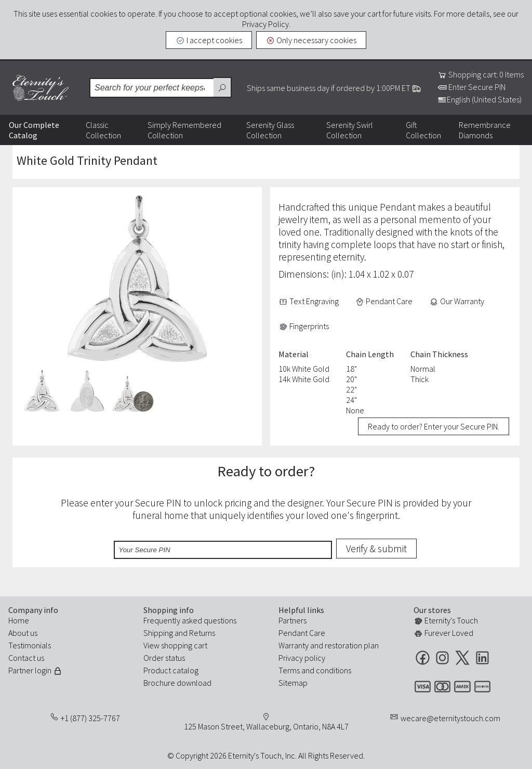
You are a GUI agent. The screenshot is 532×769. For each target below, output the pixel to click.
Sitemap (293, 683)
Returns (202, 633)
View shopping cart (175, 645)
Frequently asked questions (190, 620)
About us (23, 633)
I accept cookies (209, 40)
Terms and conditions (315, 670)
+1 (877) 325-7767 (90, 718)
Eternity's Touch (41, 88)
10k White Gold (304, 369)
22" (351, 389)
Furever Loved (443, 633)
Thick (420, 379)
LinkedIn (482, 657)
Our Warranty (457, 301)
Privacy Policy (265, 24)
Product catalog (171, 670)
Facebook (423, 657)
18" (351, 369)
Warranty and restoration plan (329, 645)
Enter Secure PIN (471, 87)
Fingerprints (304, 326)
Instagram (442, 657)
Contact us (26, 658)
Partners (292, 620)
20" (351, 379)
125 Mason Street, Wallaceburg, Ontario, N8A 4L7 (266, 726)
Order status (164, 658)
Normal (423, 369)
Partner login (35, 670)
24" (351, 400)
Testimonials (30, 645)
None (355, 410)
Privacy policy (302, 658)
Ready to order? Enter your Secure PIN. (434, 426)
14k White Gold (304, 379)
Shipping (158, 633)
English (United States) (480, 99)
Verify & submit (376, 549)
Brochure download (177, 683)
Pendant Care (384, 301)
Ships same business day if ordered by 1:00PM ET (334, 88)
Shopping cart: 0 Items (481, 74)
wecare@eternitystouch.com (450, 718)
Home (19, 620)
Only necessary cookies (311, 40)
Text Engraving (309, 301)
